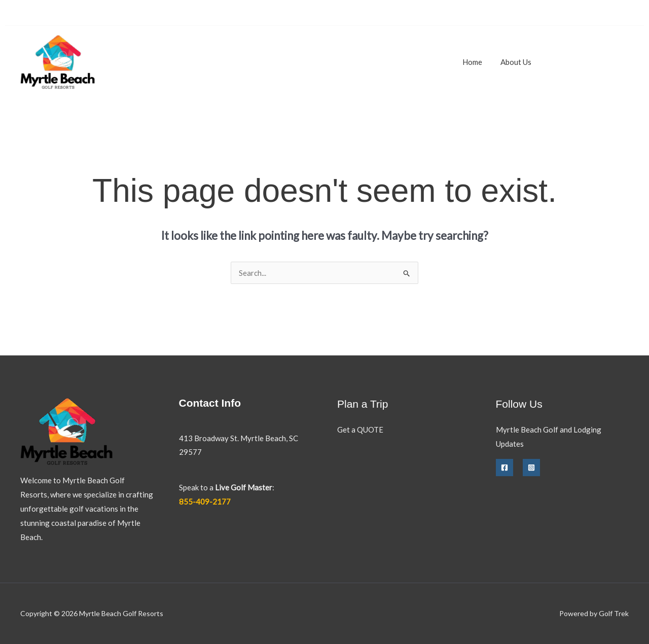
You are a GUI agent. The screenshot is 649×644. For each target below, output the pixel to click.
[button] (590, 62)
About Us (518, 62)
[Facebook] (504, 468)
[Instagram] (531, 468)
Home (477, 62)
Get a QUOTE (360, 430)
